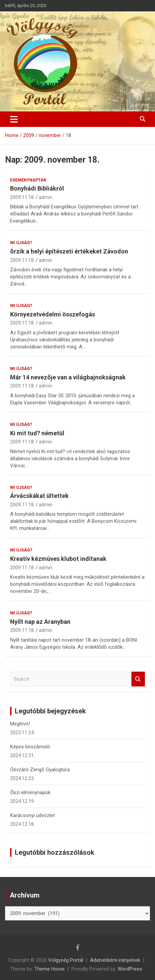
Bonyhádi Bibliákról (37, 188)
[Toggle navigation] (14, 119)
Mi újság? (21, 243)
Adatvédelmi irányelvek (115, 960)
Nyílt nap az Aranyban (40, 622)
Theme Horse (50, 969)
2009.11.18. (22, 197)
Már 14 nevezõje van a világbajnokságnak (68, 377)
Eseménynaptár (28, 180)
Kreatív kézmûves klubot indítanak (58, 559)
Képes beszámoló (30, 747)
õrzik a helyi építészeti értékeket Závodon (69, 251)
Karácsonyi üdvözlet (33, 815)
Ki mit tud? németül (37, 433)
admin (45, 197)
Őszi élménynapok (30, 792)
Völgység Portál (66, 960)
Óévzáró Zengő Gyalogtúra (40, 770)
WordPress (130, 969)
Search (138, 679)
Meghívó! (20, 724)
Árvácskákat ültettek (39, 496)
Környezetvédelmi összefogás (53, 314)
